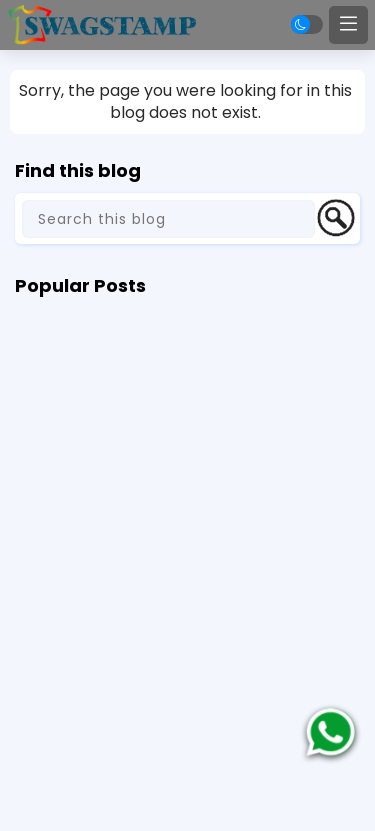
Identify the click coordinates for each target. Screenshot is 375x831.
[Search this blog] (168, 219)
